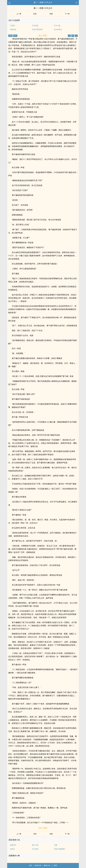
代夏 (56, 845)
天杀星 (12, 26)
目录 (35, 14)
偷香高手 (13, 845)
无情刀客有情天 (38, 29)
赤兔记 (12, 849)
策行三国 (35, 845)
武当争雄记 (58, 29)
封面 (51, 14)
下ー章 (67, 14)
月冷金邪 (35, 849)
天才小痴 (57, 26)
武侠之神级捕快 (59, 849)
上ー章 (19, 14)
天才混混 (35, 26)
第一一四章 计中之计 (43, 2)
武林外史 (13, 29)
